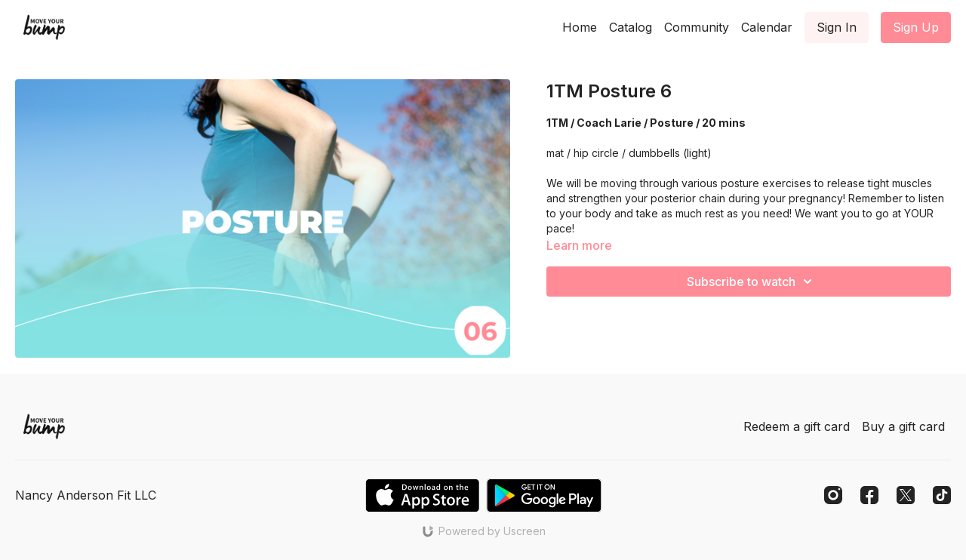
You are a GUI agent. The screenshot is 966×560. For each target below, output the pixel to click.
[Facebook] (869, 495)
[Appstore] (422, 495)
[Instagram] (833, 495)
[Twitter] (906, 495)
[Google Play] (544, 495)
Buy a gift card (903, 426)
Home (580, 27)
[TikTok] (942, 495)
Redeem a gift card (797, 426)
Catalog (631, 27)
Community (697, 27)
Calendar (767, 27)
